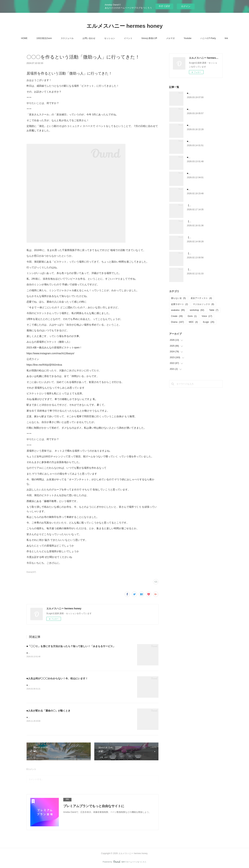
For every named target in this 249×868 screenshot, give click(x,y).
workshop (197, 310)
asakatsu (178, 310)
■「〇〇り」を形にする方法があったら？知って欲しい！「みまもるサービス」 (71, 646)
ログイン (186, 6)
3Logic (209, 322)
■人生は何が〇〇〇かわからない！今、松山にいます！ (57, 678)
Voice (207, 316)
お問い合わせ (89, 38)
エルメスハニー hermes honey (125, 26)
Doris (192, 316)
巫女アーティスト (201, 298)
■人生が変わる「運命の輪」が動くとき (45, 717)
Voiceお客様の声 (149, 38)
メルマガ (170, 38)
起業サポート (180, 304)
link (226, 38)
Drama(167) (31, 572)
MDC (193, 322)
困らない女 (179, 298)
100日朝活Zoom (44, 38)
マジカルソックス (203, 304)
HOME (24, 38)
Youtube (188, 38)
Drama (178, 322)
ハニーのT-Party (208, 38)
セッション (110, 38)
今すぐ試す (164, 6)
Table (214, 310)
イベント (128, 38)
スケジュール (67, 38)
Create (177, 316)
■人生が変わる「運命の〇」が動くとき (48, 711)
